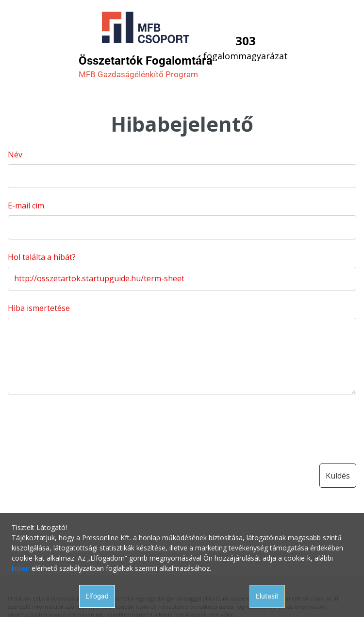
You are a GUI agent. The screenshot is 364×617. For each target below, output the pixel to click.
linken (21, 568)
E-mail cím (26, 206)
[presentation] (82, 425)
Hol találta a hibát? (42, 257)
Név (15, 154)
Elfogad (97, 596)
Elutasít (267, 596)
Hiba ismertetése (39, 308)
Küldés (338, 476)
